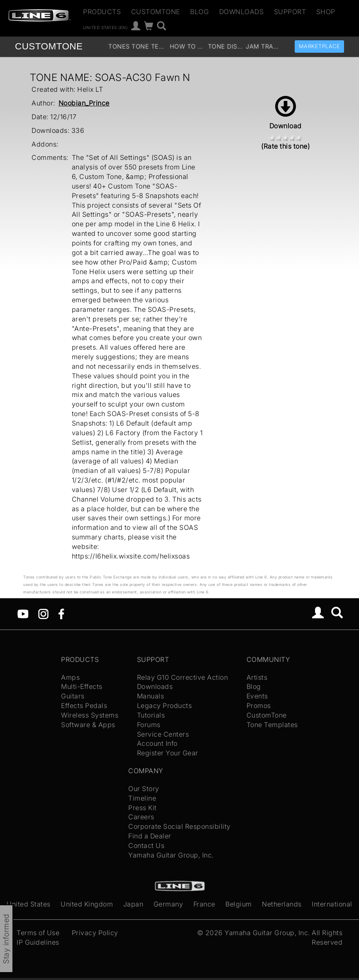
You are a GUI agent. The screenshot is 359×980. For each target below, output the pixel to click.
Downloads (242, 12)
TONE (49, 46)
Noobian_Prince (84, 103)
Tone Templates (150, 46)
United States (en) (105, 27)
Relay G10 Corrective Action (183, 677)
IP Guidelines (38, 942)
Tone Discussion (226, 46)
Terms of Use (38, 933)
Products (102, 12)
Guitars (73, 696)
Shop (326, 12)
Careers (141, 817)
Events (257, 696)
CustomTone (156, 12)
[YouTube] (23, 613)
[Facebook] (61, 613)
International (332, 904)
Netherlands (282, 904)
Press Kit (143, 808)
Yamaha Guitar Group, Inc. (171, 855)
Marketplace (320, 46)
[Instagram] (43, 613)
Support (290, 12)
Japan (133, 904)
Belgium (239, 904)
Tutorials (151, 715)
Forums (149, 725)
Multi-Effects (82, 686)
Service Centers (163, 734)
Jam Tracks (264, 46)
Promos (259, 706)
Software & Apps (88, 725)
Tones (119, 46)
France (204, 904)
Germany (169, 904)
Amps (70, 677)
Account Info (157, 743)
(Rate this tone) (285, 146)
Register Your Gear (168, 753)
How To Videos (188, 46)
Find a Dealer (150, 836)
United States (29, 904)
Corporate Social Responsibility (179, 826)
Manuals (151, 696)
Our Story (144, 789)
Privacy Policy (95, 933)
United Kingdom (87, 904)
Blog (199, 12)
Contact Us (146, 845)
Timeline (142, 798)
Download (286, 113)
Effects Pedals (84, 706)
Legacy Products (165, 706)
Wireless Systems (90, 715)
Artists (257, 677)
